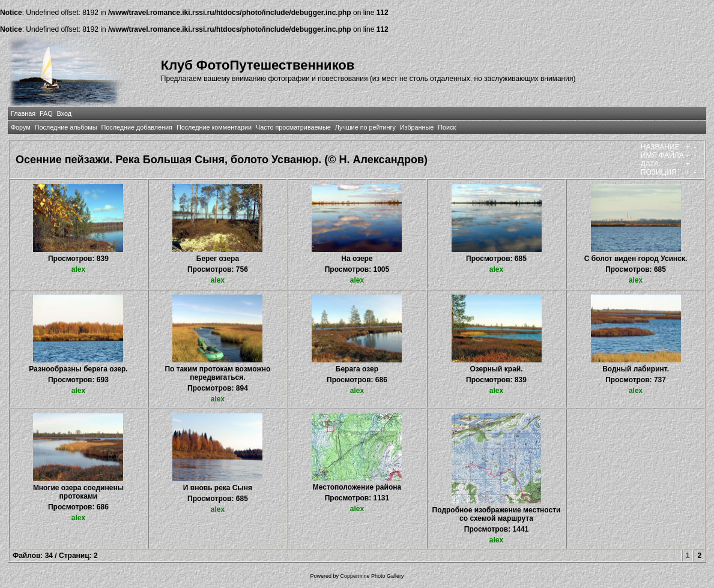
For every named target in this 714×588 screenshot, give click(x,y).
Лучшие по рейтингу (365, 127)
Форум (21, 127)
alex (78, 269)
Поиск (447, 127)
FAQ (46, 113)
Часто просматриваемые (293, 127)
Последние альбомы (66, 127)
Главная (23, 113)
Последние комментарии (214, 127)
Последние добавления (137, 127)
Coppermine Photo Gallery (372, 576)
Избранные (417, 127)
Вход (64, 113)
